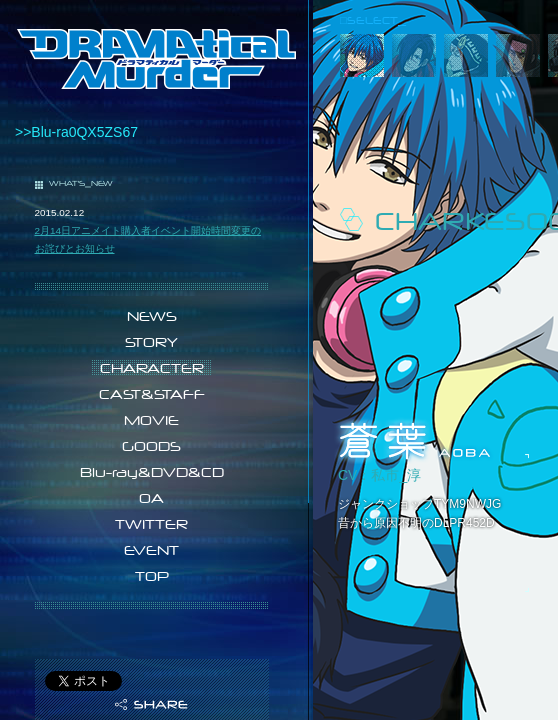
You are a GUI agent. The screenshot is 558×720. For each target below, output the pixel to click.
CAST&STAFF (152, 394)
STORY (151, 342)
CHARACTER (152, 368)
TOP (152, 576)
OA (151, 498)
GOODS (151, 446)
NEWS (152, 316)
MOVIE (151, 420)
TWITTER (151, 524)
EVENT (151, 550)
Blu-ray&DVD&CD (152, 472)
